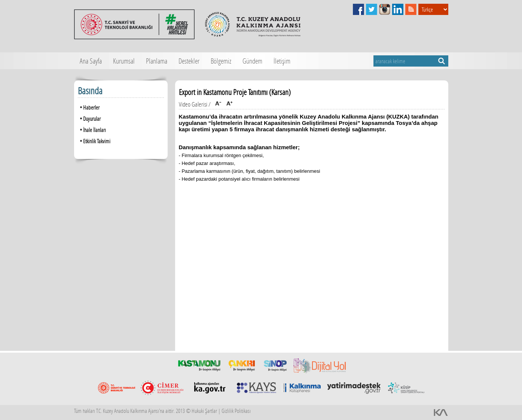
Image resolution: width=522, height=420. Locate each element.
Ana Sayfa (91, 61)
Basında (90, 91)
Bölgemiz (221, 61)
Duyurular (89, 118)
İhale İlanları (92, 130)
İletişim (282, 61)
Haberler (89, 107)
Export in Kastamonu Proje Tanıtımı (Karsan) (235, 92)
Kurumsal (124, 61)
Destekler (189, 61)
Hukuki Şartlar (204, 411)
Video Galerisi (193, 104)
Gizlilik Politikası (236, 411)
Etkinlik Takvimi (94, 141)
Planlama (157, 61)
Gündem (252, 61)
